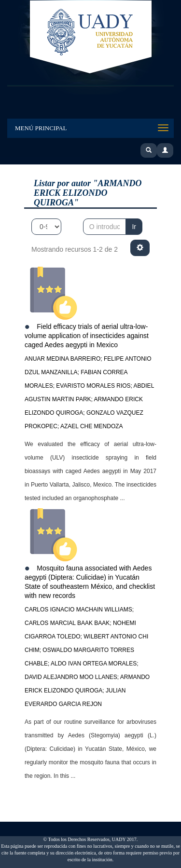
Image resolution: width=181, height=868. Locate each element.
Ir (134, 227)
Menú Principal (41, 128)
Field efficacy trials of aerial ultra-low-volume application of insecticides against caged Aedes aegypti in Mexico (87, 335)
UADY (91, 38)
